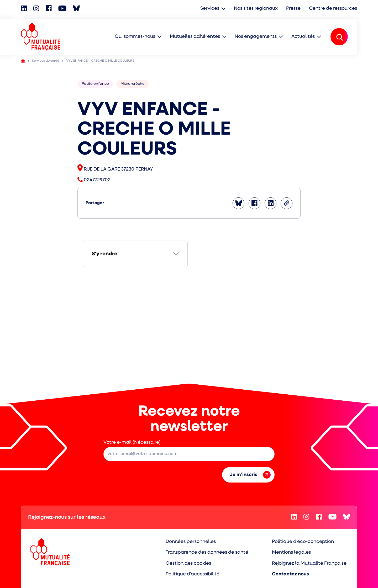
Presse (293, 9)
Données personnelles (191, 542)
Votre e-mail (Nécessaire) (132, 443)
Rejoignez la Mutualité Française (309, 563)
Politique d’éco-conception (303, 542)
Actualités (303, 37)
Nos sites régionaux (256, 9)
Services (210, 9)
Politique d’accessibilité (193, 574)
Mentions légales (291, 552)
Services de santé (46, 61)
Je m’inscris (250, 475)
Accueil (23, 61)
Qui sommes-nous (135, 37)
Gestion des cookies (188, 563)
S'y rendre (105, 254)
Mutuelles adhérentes (195, 37)
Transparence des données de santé (207, 552)
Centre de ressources (333, 9)
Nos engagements (256, 37)
